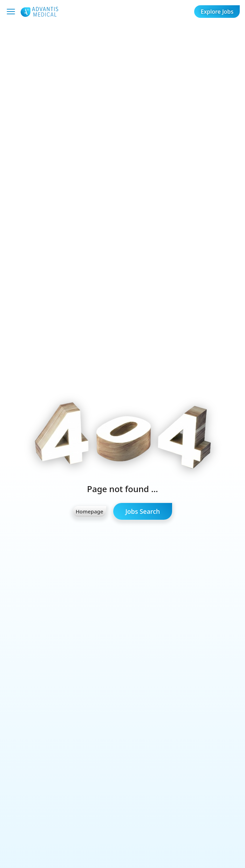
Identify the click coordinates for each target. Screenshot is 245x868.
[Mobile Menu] (11, 12)
